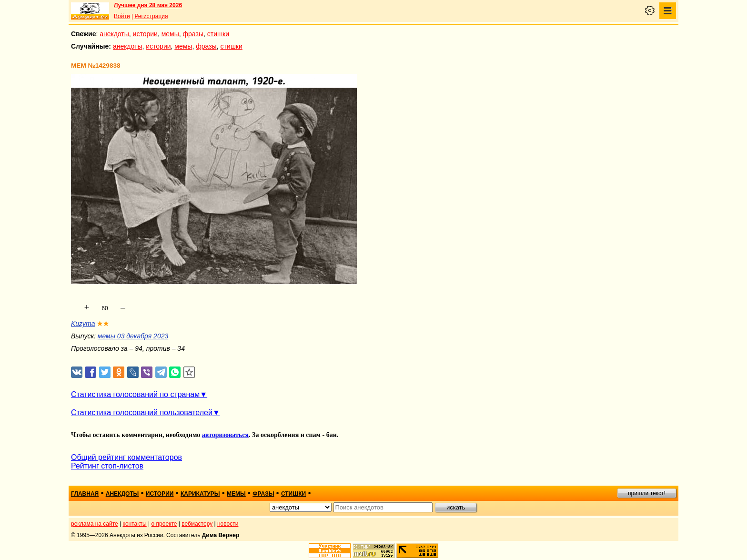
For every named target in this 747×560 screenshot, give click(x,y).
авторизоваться (225, 435)
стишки (218, 34)
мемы (170, 34)
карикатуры (200, 494)
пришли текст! (647, 493)
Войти (122, 16)
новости (228, 524)
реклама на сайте (95, 524)
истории (145, 34)
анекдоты (114, 34)
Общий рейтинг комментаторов (126, 457)
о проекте (164, 524)
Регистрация (151, 16)
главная (85, 494)
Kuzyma (83, 324)
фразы (193, 34)
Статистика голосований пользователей (142, 412)
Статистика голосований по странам (135, 394)
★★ (103, 324)
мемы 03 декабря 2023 (133, 336)
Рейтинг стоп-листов (107, 466)
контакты (135, 524)
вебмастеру (197, 524)
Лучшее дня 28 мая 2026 (148, 5)
